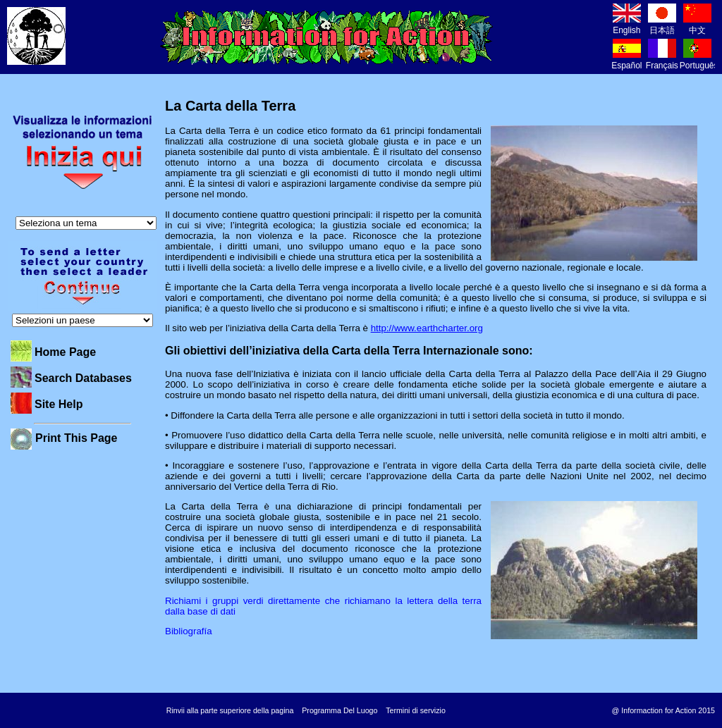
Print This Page (76, 438)
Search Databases (83, 378)
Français (662, 60)
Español (626, 60)
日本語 (662, 25)
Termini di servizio (416, 710)
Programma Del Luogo (339, 710)
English (627, 25)
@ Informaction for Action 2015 (663, 710)
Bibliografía (189, 631)
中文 (697, 25)
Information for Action (327, 37)
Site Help (59, 404)
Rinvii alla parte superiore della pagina (230, 710)
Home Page (65, 352)
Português (699, 60)
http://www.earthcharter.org (427, 328)
